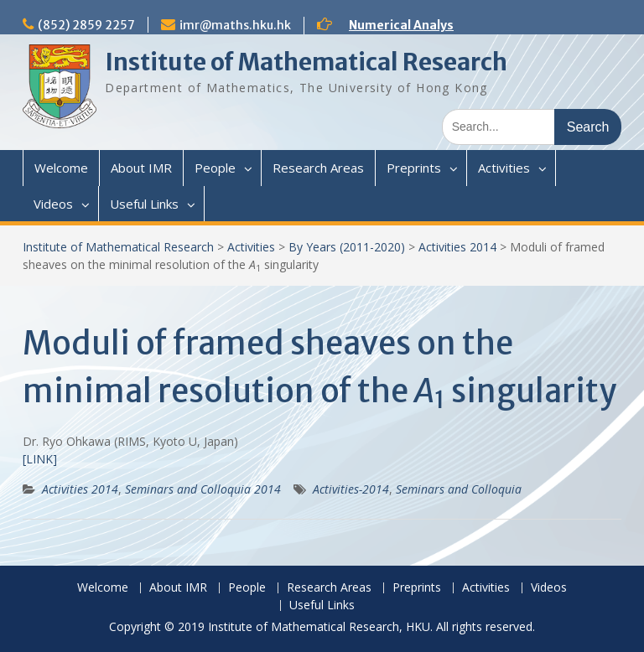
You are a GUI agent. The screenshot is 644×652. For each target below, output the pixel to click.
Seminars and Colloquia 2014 (203, 489)
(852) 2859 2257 (86, 25)
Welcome (61, 168)
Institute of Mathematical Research (306, 62)
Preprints (414, 168)
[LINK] (40, 459)
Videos (53, 204)
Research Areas (318, 168)
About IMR (141, 168)
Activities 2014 (457, 247)
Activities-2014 (351, 489)
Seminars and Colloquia (459, 489)
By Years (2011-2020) (347, 247)
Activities (504, 168)
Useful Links (144, 204)
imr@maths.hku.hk (235, 25)
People (215, 168)
